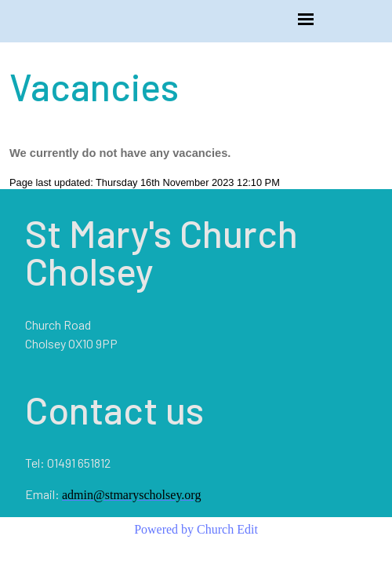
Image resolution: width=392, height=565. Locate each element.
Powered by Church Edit (196, 529)
